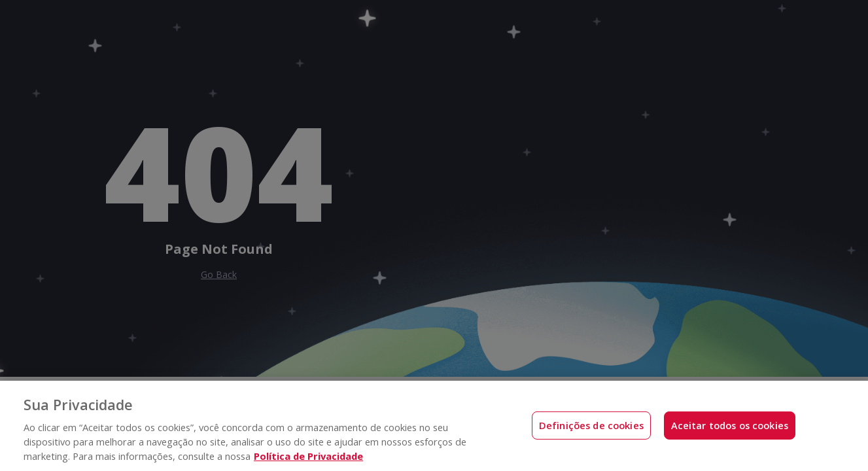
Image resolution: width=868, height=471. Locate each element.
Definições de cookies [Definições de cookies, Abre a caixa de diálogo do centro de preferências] (591, 425)
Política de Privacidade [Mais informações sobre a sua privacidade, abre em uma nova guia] (308, 456)
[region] (434, 426)
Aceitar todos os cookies (730, 425)
